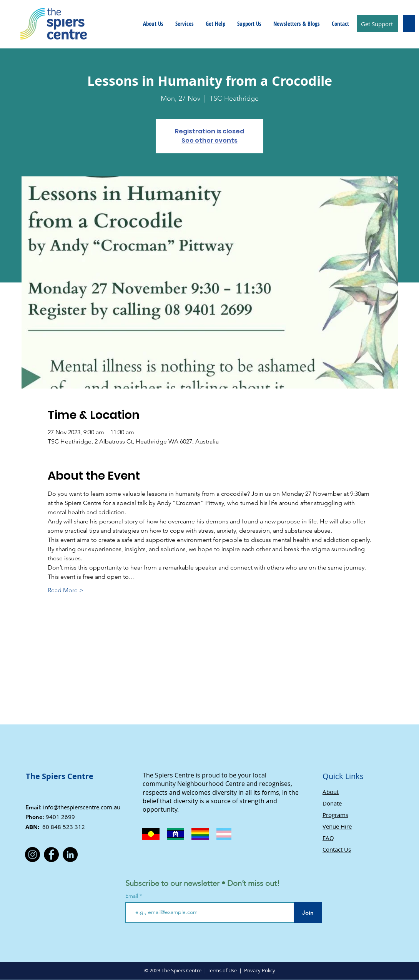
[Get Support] (378, 24)
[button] (153, 23)
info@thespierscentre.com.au (82, 807)
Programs (335, 815)
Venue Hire (337, 826)
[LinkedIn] (70, 855)
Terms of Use (222, 970)
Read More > (66, 590)
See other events (209, 140)
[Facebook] (51, 855)
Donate (332, 803)
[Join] (308, 913)
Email (132, 896)
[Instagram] (32, 855)
